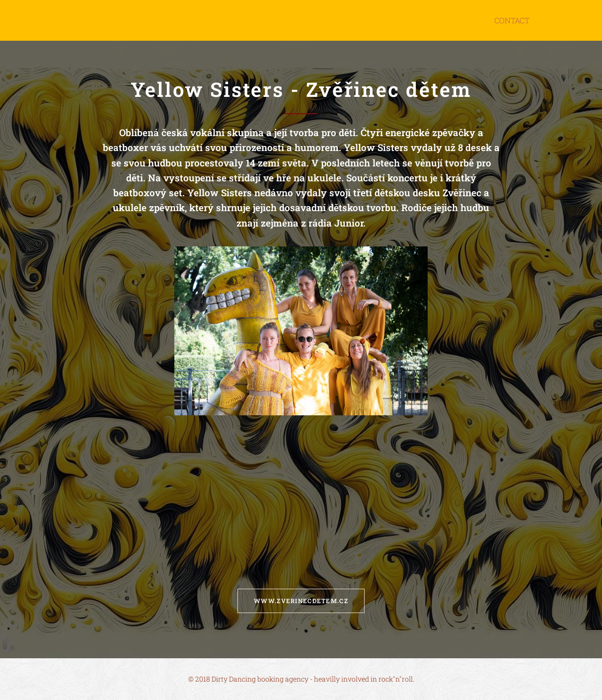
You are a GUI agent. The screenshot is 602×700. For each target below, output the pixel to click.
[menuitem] (512, 20)
